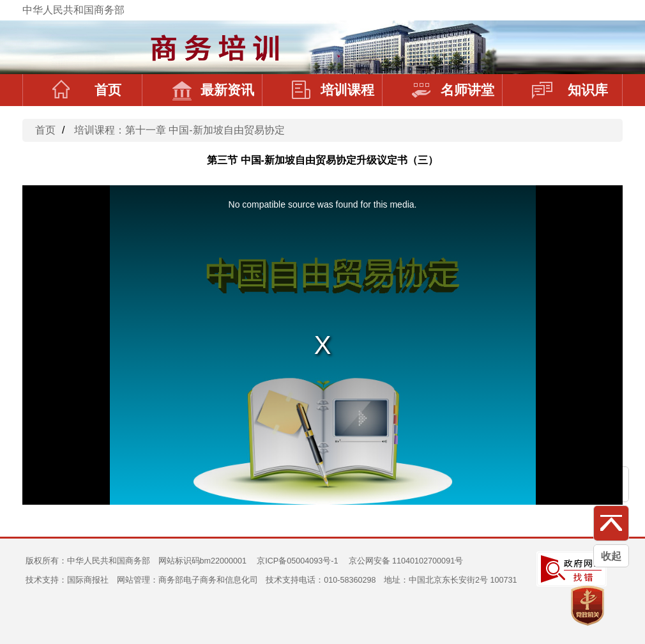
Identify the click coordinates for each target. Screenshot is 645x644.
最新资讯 (213, 90)
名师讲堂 (453, 90)
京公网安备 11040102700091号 (406, 561)
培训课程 (333, 90)
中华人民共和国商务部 (73, 10)
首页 (87, 90)
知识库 (570, 90)
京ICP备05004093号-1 (297, 561)
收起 (611, 556)
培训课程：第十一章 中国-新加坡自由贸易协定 (179, 130)
